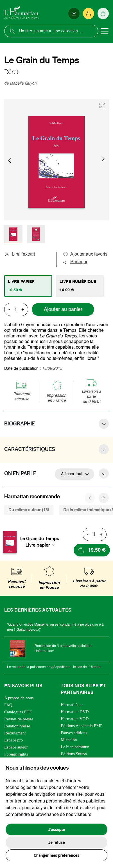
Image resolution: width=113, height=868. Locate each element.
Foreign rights (16, 754)
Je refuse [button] (56, 842)
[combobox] (42, 545)
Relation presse (17, 726)
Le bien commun (75, 747)
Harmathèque (72, 705)
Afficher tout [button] (72, 474)
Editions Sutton (74, 754)
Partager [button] (75, 262)
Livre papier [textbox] (38, 545)
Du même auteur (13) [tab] (29, 510)
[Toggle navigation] (105, 31)
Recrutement (15, 733)
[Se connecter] (89, 13)
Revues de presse (19, 719)
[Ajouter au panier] (92, 550)
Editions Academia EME (82, 726)
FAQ (8, 705)
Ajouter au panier (63, 310)
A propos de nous (19, 698)
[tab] (28, 286)
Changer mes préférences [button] (56, 855)
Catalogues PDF (18, 712)
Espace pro (13, 740)
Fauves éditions (74, 733)
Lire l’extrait (20, 254)
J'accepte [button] (56, 829)
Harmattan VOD (75, 719)
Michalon (69, 740)
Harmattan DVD (75, 712)
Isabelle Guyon (23, 84)
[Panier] (103, 13)
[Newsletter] (74, 13)
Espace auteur (16, 747)
